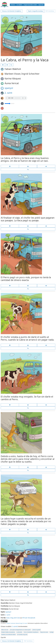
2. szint (8, 93)
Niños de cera (5, 630)
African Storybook (29, 618)
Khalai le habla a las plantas (8, 632)
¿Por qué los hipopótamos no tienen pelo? (20, 630)
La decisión (19, 632)
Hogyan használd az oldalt (30, 5)
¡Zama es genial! (36, 630)
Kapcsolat (41, 5)
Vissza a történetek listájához (12, 11)
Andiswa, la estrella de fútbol (8, 635)
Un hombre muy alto (22, 635)
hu (11, 65)
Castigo (52, 632)
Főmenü (13, 5)
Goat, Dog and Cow (13, 618)
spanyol (9, 88)
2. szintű (15, 626)
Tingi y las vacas (44, 632)
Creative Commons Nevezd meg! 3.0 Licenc (17, 623)
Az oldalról (19, 5)
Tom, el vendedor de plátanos (31, 632)
